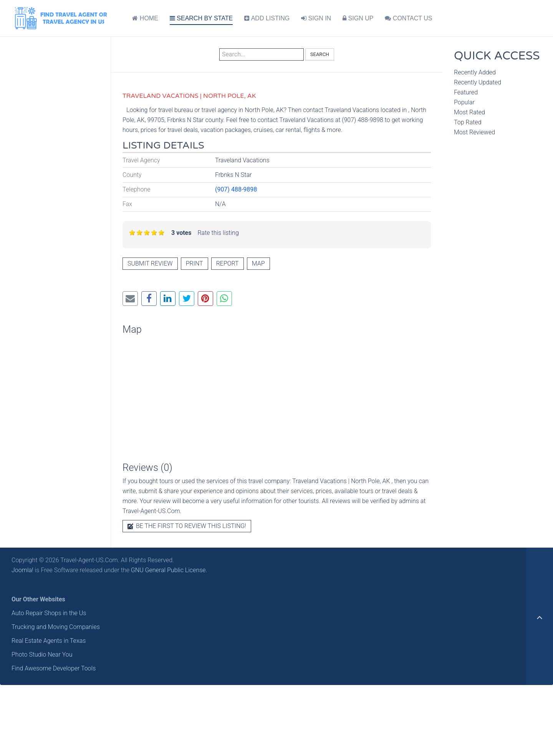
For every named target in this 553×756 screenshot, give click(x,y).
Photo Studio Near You (42, 654)
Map (258, 263)
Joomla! (22, 570)
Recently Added (475, 72)
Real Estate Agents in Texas (49, 641)
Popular (464, 102)
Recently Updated (478, 82)
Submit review (150, 263)
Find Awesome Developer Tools (54, 668)
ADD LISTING (267, 18)
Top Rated (468, 122)
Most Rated (469, 112)
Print (195, 263)
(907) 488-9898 (236, 189)
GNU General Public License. (169, 570)
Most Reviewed (474, 132)
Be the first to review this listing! (187, 526)
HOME (145, 18)
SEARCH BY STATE (201, 18)
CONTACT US (408, 18)
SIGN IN (316, 18)
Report (228, 263)
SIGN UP (358, 18)
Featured (466, 92)
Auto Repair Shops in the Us (49, 613)
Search (320, 54)
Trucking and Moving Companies (56, 627)
